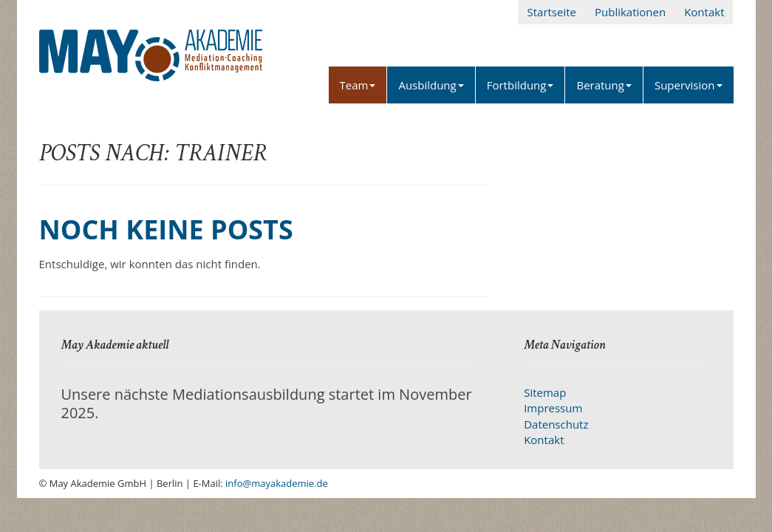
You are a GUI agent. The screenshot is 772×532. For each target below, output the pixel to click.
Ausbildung (431, 85)
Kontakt (704, 12)
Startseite (551, 12)
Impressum (553, 408)
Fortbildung (520, 85)
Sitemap (545, 392)
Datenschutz (556, 424)
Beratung (604, 85)
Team (358, 85)
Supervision (689, 85)
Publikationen (630, 12)
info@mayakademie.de (277, 483)
